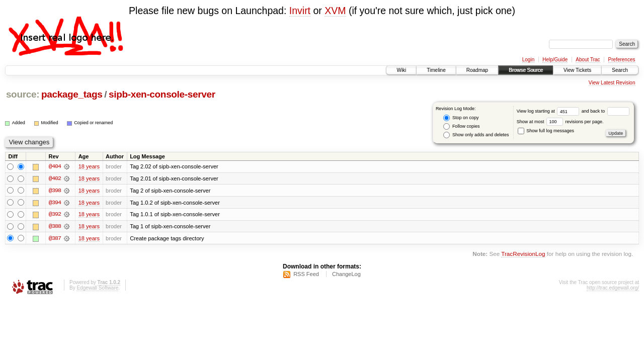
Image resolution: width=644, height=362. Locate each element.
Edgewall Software (97, 288)
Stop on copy (461, 118)
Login (528, 60)
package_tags (72, 94)
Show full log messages (546, 131)
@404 (55, 166)
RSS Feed (306, 275)
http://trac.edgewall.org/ (613, 288)
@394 (55, 203)
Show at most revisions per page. (560, 122)
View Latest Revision (612, 83)
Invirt (300, 11)
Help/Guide (555, 60)
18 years (89, 166)
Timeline (436, 70)
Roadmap (477, 70)
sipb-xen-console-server (162, 94)
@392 (55, 215)
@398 (55, 191)
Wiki (401, 70)
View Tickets (577, 70)
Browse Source (526, 70)
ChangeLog (346, 275)
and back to (606, 111)
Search (620, 70)
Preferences (622, 60)
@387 (55, 239)
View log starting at (549, 111)
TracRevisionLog (523, 255)
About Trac (588, 60)
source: (23, 94)
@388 (55, 227)
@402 (55, 178)
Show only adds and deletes (476, 135)
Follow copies (461, 126)
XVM (335, 11)
